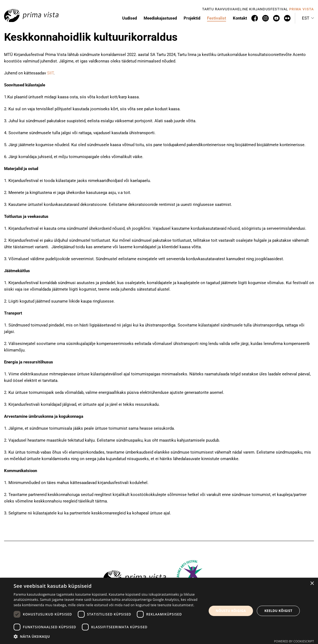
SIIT (50, 73)
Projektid (192, 18)
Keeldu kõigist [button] (278, 611)
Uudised (129, 18)
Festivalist (217, 18)
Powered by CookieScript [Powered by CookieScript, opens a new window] (294, 641)
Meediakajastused (160, 18)
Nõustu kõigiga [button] (231, 611)
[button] (308, 18)
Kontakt (240, 18)
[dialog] (159, 611)
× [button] (312, 584)
